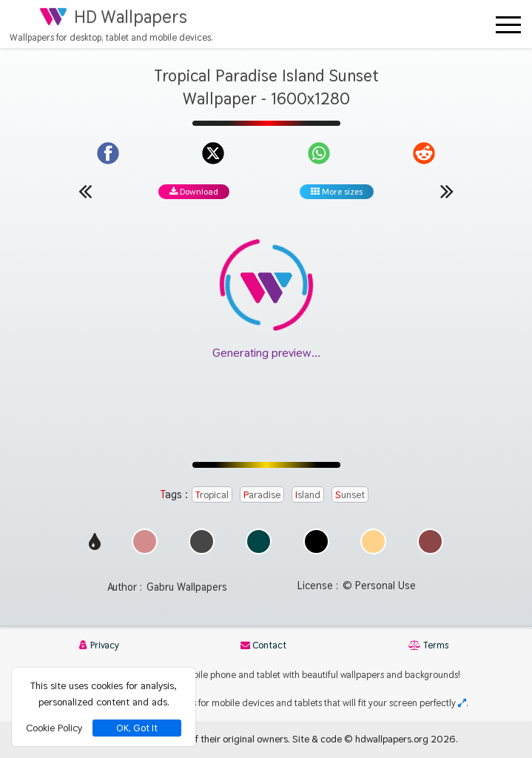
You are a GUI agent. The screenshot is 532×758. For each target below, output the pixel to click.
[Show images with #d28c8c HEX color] (145, 550)
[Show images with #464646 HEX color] (202, 550)
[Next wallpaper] (447, 191)
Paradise (262, 494)
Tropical (212, 494)
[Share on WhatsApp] (319, 153)
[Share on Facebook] (108, 153)
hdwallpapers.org (392, 739)
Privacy (99, 645)
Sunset (350, 494)
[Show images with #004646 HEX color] (259, 550)
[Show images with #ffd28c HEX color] (373, 550)
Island (308, 494)
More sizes (337, 192)
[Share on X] (213, 153)
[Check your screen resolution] (462, 703)
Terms (428, 645)
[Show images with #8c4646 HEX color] (430, 550)
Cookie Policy (54, 728)
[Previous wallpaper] (85, 191)
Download (194, 192)
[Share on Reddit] (424, 153)
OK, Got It (137, 728)
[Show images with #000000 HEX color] (316, 550)
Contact (263, 645)
